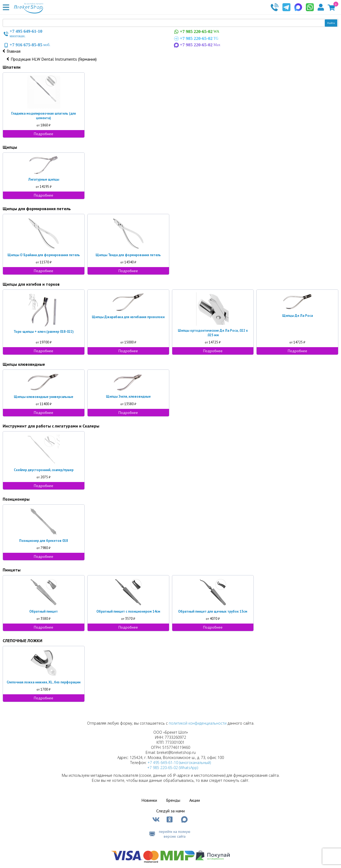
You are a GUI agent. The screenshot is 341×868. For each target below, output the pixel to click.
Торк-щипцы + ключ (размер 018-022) (44, 332)
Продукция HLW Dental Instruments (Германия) (54, 59)
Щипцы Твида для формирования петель (128, 255)
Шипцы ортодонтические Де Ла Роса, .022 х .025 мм (213, 333)
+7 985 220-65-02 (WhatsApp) (173, 768)
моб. (26, 45)
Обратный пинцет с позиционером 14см (128, 611)
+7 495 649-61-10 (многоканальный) (179, 763)
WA (196, 32)
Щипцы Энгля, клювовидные (128, 396)
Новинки (149, 800)
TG (196, 39)
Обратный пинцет (44, 611)
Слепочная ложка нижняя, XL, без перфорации (44, 682)
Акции (195, 800)
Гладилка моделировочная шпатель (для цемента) (44, 116)
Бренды (173, 800)
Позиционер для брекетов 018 (44, 541)
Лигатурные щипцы (44, 179)
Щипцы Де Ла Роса (297, 316)
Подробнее (44, 134)
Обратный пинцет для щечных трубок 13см (213, 611)
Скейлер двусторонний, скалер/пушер (44, 470)
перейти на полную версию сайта (175, 834)
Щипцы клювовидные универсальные (44, 397)
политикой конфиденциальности (198, 723)
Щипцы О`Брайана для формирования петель (44, 255)
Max (197, 45)
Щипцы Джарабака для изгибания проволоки (128, 317)
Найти (331, 23)
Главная (14, 51)
